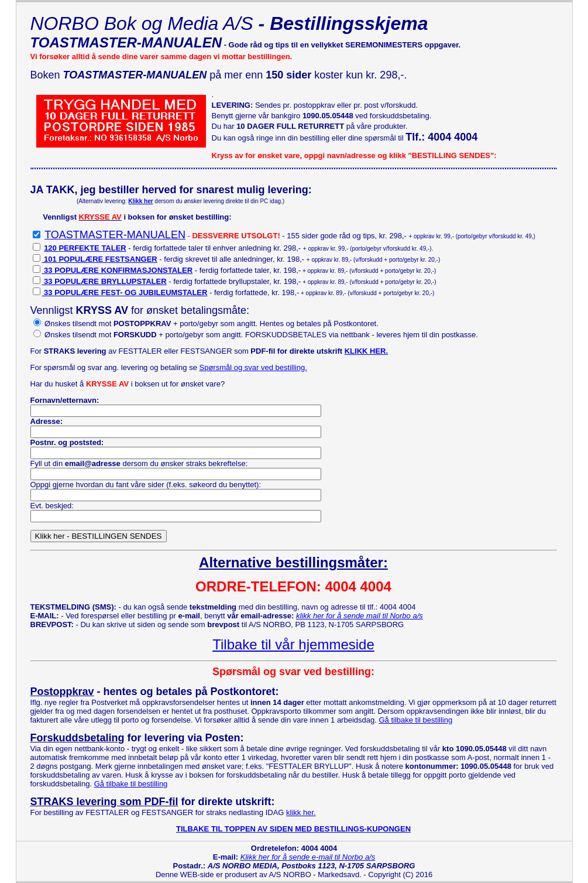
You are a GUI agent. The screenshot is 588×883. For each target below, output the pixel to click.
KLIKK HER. (366, 351)
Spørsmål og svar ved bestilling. (253, 367)
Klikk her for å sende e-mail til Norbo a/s (308, 857)
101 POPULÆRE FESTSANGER (100, 259)
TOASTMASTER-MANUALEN (115, 235)
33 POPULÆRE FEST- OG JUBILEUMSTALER (125, 292)
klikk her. (301, 812)
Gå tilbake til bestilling (415, 720)
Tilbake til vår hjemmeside (293, 644)
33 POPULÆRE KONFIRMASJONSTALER (118, 270)
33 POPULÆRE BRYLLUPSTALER (104, 281)
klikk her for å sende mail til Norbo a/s (360, 616)
